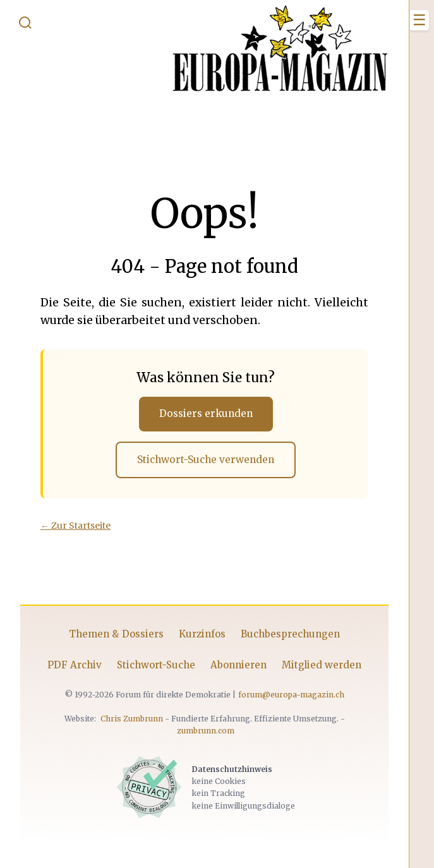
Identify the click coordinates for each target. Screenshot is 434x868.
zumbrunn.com (206, 731)
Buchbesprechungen (290, 634)
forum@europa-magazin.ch (291, 695)
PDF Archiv (75, 665)
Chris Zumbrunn (132, 719)
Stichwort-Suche (156, 665)
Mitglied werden (322, 665)
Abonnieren (238, 665)
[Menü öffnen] (419, 20)
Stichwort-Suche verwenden (206, 460)
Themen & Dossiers (116, 634)
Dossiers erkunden (206, 413)
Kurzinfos (202, 634)
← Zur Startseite (75, 526)
